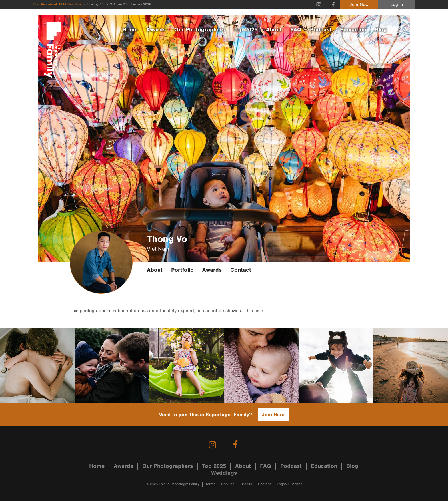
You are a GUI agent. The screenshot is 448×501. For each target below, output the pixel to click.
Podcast (321, 30)
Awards (156, 30)
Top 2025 (245, 30)
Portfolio (182, 270)
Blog (381, 30)
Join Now (359, 5)
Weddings (224, 473)
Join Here (273, 415)
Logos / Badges (290, 484)
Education (353, 30)
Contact (241, 270)
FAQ (296, 30)
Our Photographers (200, 30)
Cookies (228, 484)
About (274, 30)
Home (130, 30)
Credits (246, 484)
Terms (210, 484)
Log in (397, 5)
